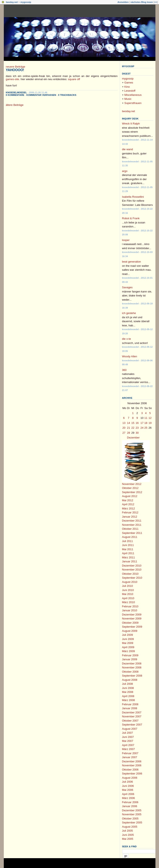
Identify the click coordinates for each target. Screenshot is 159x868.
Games (129, 83)
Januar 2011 (130, 561)
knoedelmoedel (16, 92)
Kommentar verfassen (41, 95)
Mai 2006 (128, 790)
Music (128, 99)
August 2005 (130, 827)
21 (129, 428)
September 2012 (132, 492)
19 (150, 423)
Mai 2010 (128, 594)
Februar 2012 (130, 512)
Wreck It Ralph (131, 124)
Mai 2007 (128, 741)
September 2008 (132, 676)
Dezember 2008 (132, 664)
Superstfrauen (133, 103)
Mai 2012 (128, 500)
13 (124, 423)
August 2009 (130, 631)
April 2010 (128, 598)
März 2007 (128, 749)
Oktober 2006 (130, 770)
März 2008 (128, 700)
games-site (13, 79)
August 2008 (130, 680)
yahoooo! (15, 70)
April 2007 (128, 745)
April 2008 (128, 696)
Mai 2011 (128, 549)
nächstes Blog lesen (142, 2)
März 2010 (128, 602)
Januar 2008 (130, 708)
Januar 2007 (130, 757)
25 (146, 428)
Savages (127, 287)
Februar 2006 (130, 802)
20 (124, 428)
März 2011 (128, 557)
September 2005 (132, 822)
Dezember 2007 (132, 712)
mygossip (26, 2)
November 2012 (132, 484)
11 (146, 418)
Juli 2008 (128, 684)
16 (137, 423)
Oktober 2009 (130, 623)
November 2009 (132, 619)
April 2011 (128, 553)
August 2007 (130, 729)
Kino (127, 87)
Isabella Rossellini (133, 197)
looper (126, 240)
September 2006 (132, 774)
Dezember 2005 (132, 810)
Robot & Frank (131, 218)
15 (133, 423)
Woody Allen (130, 356)
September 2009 (132, 627)
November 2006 (132, 765)
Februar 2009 (130, 655)
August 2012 (130, 496)
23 (137, 428)
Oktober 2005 (130, 819)
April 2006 (128, 794)
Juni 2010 (128, 590)
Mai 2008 (128, 692)
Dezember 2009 (132, 615)
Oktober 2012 (130, 488)
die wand (128, 149)
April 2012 (128, 504)
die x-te (127, 339)
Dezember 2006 (132, 761)
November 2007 (132, 716)
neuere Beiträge (16, 67)
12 (150, 418)
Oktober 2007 (130, 721)
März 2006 (128, 798)
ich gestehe (129, 313)
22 (133, 428)
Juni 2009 (128, 639)
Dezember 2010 (132, 566)
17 (142, 423)
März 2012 (128, 508)
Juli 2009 (128, 635)
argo (125, 171)
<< (156, 2)
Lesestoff (130, 91)
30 (137, 433)
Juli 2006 (128, 782)
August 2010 (130, 582)
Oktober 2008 (130, 672)
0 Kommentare (15, 95)
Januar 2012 (130, 517)
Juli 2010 (128, 586)
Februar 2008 (130, 704)
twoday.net (12, 2)
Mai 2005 (128, 839)
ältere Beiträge (15, 105)
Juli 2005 (128, 831)
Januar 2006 (130, 806)
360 (124, 370)
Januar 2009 (130, 659)
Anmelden (123, 2)
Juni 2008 (128, 688)
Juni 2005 (128, 835)
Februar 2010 (130, 606)
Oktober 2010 (130, 574)
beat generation (132, 262)
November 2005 (132, 814)
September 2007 (132, 725)
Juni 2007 (128, 737)
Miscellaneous (133, 95)
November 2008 (132, 667)
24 (142, 428)
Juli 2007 (128, 733)
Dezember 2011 (132, 521)
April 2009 (128, 647)
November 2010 (132, 570)
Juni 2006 (128, 786)
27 (124, 433)
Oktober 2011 (130, 529)
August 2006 (130, 778)
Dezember (133, 438)
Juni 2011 (128, 545)
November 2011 (132, 525)
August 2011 (130, 537)
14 (129, 423)
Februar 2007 (130, 753)
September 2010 (132, 578)
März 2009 (128, 651)
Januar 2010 (130, 610)
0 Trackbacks (67, 95)
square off (74, 79)
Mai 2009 (128, 643)
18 (146, 423)
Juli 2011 (128, 541)
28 (129, 433)
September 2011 (132, 533)
